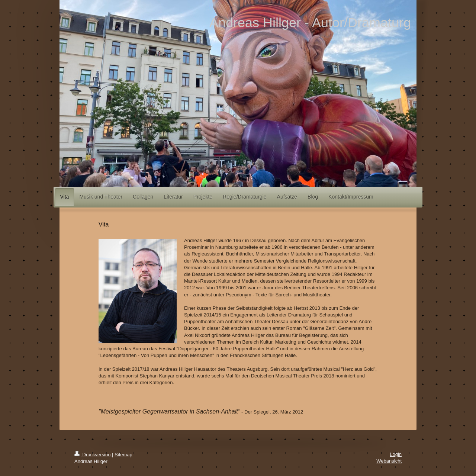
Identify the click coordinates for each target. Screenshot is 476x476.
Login (396, 454)
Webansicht (389, 461)
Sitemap (123, 455)
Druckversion (93, 455)
